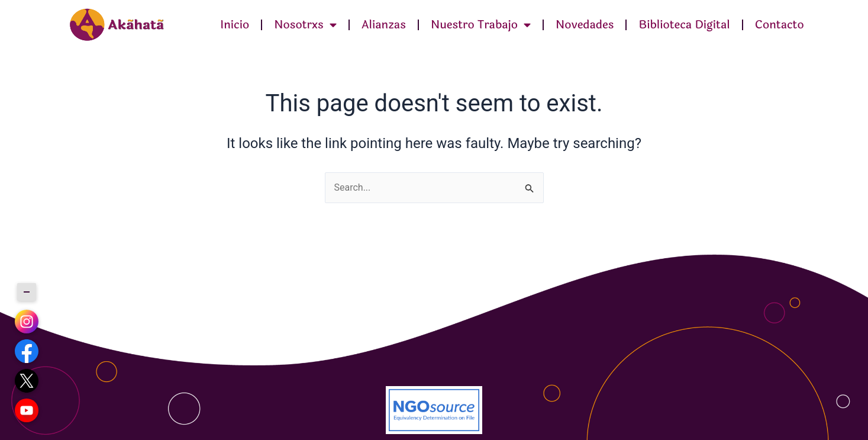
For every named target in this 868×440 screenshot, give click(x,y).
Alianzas (384, 25)
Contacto (780, 25)
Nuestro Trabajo (481, 25)
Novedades (585, 25)
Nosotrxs (305, 25)
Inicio (235, 25)
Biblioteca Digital (684, 25)
